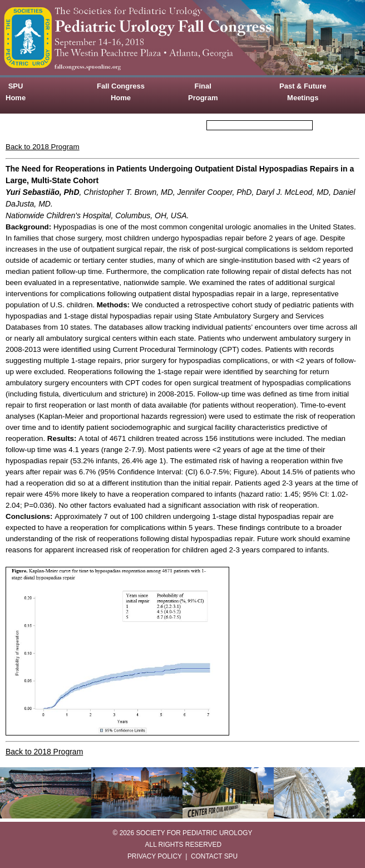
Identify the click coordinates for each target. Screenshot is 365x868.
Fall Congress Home (121, 92)
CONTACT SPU (214, 856)
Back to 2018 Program (43, 147)
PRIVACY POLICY (155, 856)
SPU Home (16, 92)
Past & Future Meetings (303, 92)
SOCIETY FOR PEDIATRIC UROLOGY (194, 833)
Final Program (203, 92)
